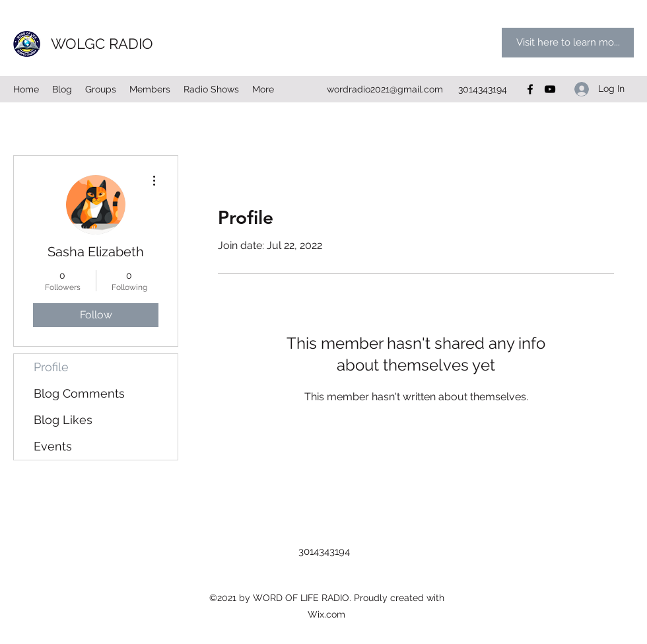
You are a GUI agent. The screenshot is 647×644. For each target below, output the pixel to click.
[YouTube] (550, 89)
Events (53, 446)
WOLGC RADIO (102, 44)
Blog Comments (79, 393)
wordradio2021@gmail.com (385, 89)
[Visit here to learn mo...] (568, 43)
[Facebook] (530, 89)
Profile (51, 367)
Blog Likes (63, 420)
